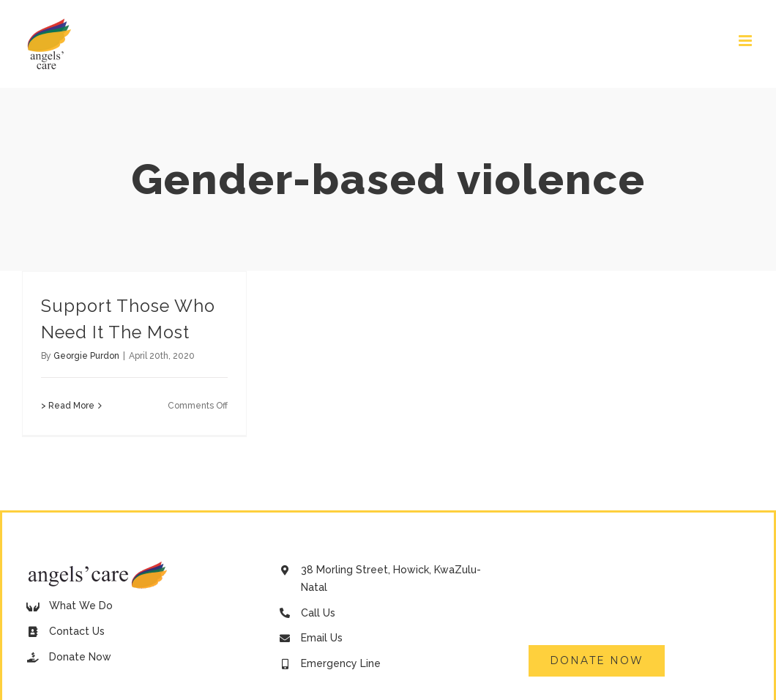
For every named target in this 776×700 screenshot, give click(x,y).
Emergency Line (341, 663)
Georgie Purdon (86, 356)
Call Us (318, 613)
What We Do (81, 606)
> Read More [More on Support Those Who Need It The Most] (68, 406)
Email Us (322, 638)
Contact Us (77, 631)
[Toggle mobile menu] (746, 41)
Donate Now (80, 657)
